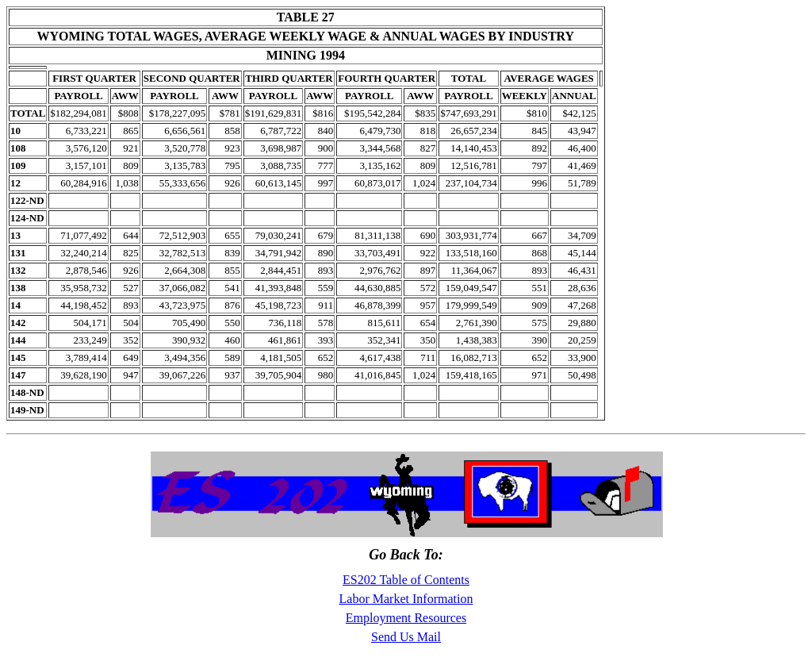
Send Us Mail (406, 637)
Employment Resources (406, 618)
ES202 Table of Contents (406, 580)
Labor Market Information (406, 599)
